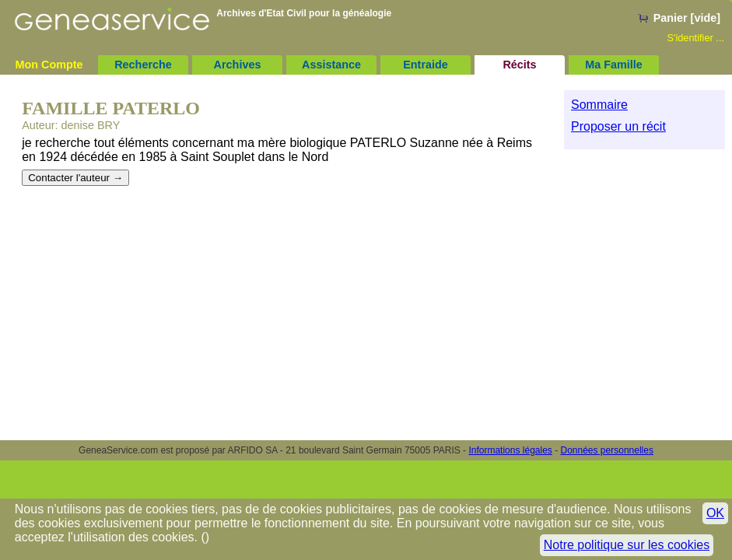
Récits (519, 65)
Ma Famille (614, 65)
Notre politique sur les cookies (627, 545)
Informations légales (510, 450)
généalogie (367, 13)
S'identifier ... (695, 38)
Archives (238, 65)
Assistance (331, 65)
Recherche (143, 65)
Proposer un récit (618, 126)
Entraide (426, 65)
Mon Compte (49, 65)
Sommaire (599, 105)
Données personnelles (607, 450)
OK (715, 513)
